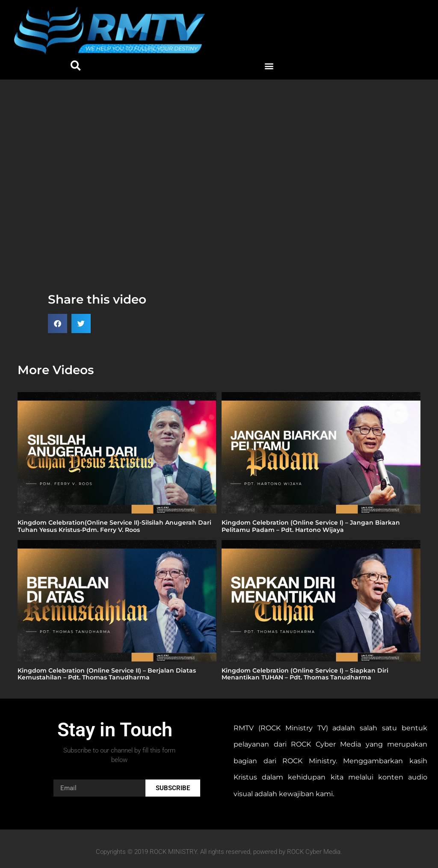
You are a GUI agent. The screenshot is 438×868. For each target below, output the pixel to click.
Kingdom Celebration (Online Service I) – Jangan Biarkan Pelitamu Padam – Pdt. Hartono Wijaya (311, 526)
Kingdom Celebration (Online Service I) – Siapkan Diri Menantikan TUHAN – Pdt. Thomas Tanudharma (305, 674)
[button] (76, 66)
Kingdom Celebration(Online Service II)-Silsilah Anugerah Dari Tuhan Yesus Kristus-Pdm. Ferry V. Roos (114, 526)
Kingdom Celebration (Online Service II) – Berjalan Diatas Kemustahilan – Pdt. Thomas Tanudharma (107, 674)
